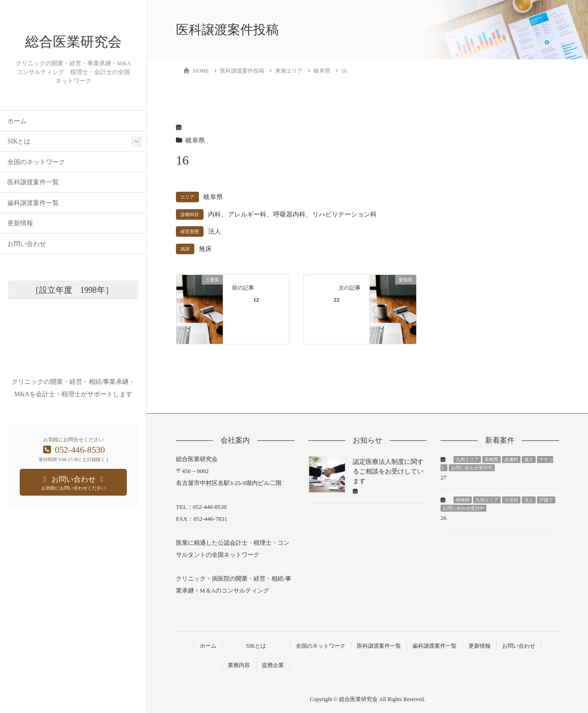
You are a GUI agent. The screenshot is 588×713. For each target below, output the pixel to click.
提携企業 (273, 665)
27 (444, 477)
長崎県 (492, 459)
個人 (529, 459)
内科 (215, 214)
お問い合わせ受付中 (472, 468)
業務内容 (239, 665)
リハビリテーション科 (345, 214)
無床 (205, 249)
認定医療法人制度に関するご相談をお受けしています (388, 471)
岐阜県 (195, 140)
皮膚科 (511, 459)
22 (336, 300)
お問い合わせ (27, 268)
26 (444, 518)
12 (256, 300)
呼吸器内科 (289, 214)
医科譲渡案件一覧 (33, 207)
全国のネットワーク (36, 186)
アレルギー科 (247, 214)
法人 (215, 231)
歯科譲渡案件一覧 (33, 227)
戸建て (546, 500)
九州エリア (467, 459)
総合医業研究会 (73, 54)
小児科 (511, 500)
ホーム (17, 145)
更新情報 (20, 248)
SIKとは (19, 166)
